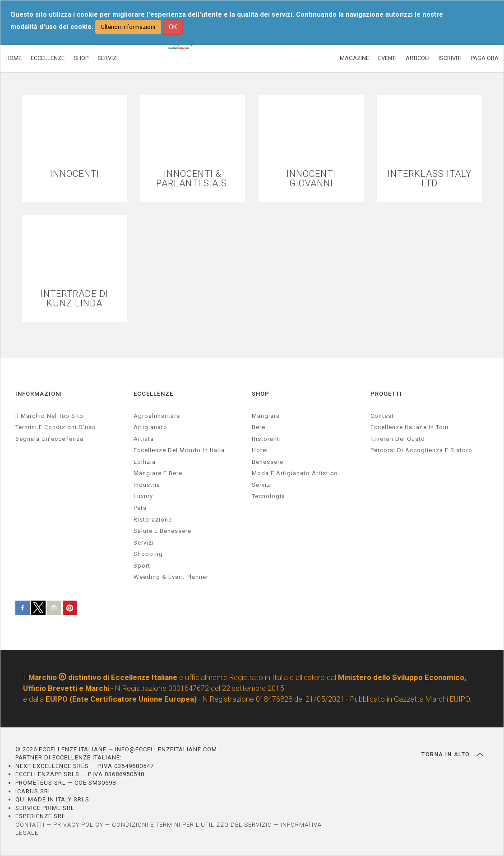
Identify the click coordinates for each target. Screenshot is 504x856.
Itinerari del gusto (398, 439)
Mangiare (266, 416)
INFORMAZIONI (39, 394)
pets (140, 508)
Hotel (260, 450)
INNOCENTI (75, 174)
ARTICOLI (418, 58)
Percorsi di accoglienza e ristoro (421, 450)
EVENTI (387, 58)
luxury (143, 496)
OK (173, 27)
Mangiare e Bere (158, 473)
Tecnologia (268, 496)
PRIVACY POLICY (78, 825)
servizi (144, 543)
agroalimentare (157, 416)
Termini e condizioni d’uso (56, 427)
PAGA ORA (485, 58)
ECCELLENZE (48, 58)
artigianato (150, 427)
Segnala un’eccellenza (49, 439)
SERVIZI (108, 58)
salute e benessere (162, 531)
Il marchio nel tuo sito (49, 416)
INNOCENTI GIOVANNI (311, 179)
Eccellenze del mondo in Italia (179, 450)
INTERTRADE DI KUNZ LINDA (74, 299)
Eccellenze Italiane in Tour (410, 427)
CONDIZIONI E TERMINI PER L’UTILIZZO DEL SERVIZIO (192, 825)
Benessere (268, 462)
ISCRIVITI (450, 58)
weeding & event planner (171, 577)
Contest (382, 416)
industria (147, 485)
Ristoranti (266, 439)
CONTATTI (30, 825)
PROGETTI (386, 394)
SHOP (81, 58)
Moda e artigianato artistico (295, 473)
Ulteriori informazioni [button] (128, 27)
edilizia (145, 462)
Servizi (262, 485)
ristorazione (153, 520)
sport (142, 566)
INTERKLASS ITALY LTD (430, 179)
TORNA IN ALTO (452, 754)
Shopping (148, 554)
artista (144, 439)
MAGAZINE (354, 58)
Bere (259, 427)
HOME (14, 58)
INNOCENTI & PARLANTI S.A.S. (193, 179)
